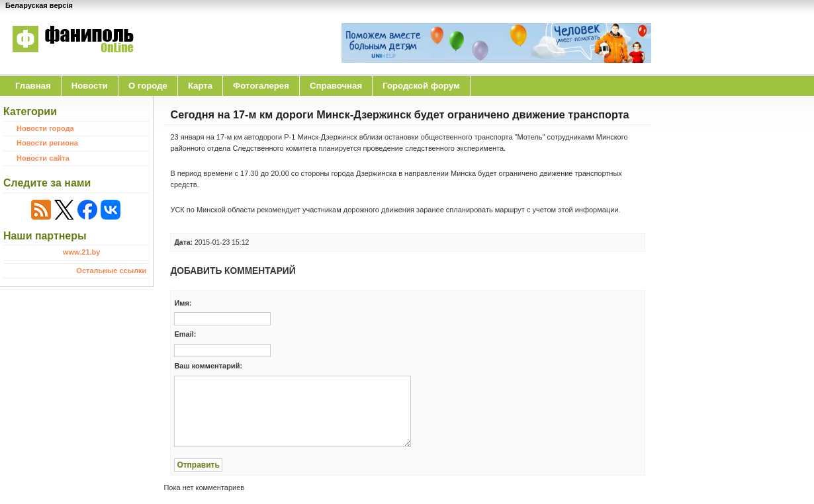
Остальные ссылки (111, 271)
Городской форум (421, 86)
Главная (33, 86)
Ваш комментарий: (208, 366)
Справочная (336, 86)
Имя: (183, 303)
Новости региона (47, 143)
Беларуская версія (39, 5)
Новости (90, 86)
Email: (185, 334)
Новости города (45, 128)
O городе (148, 86)
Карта (200, 86)
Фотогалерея (261, 86)
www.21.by (81, 252)
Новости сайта (43, 158)
